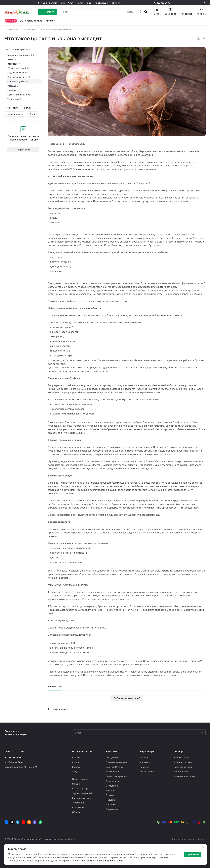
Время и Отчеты (114, 767)
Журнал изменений (82, 793)
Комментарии (55, 686)
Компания (112, 751)
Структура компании (117, 762)
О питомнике (113, 781)
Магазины (145, 762)
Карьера (110, 800)
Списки (76, 784)
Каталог (76, 757)
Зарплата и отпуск (82, 798)
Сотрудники (112, 757)
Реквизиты (145, 757)
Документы (112, 809)
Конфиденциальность (183, 839)
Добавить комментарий (127, 698)
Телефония (78, 803)
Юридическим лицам (185, 776)
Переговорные (80, 779)
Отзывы (110, 795)
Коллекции (78, 807)
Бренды (76, 767)
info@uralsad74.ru (14, 762)
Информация (147, 751)
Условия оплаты (182, 757)
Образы (76, 812)
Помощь (178, 751)
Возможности (147, 772)
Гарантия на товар (183, 767)
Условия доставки (183, 762)
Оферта (202, 839)
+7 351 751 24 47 (162, 3)
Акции (75, 762)
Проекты (144, 767)
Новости (110, 790)
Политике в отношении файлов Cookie (101, 861)
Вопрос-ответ (181, 772)
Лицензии (111, 804)
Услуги (76, 772)
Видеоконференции (116, 776)
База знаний (112, 772)
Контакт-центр (80, 788)
